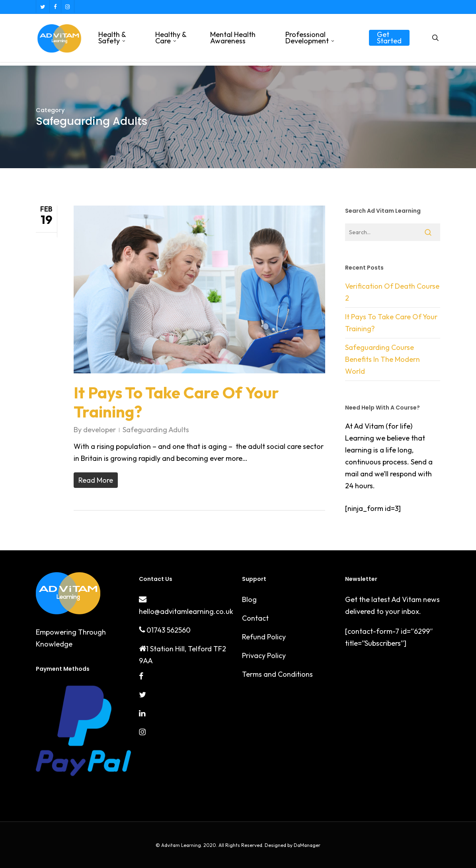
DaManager (306, 845)
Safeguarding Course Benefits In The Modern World (382, 359)
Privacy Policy (264, 655)
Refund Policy (264, 637)
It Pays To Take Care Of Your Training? (176, 402)
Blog (249, 599)
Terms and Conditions (277, 674)
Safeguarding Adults (156, 430)
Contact (255, 618)
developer (99, 430)
